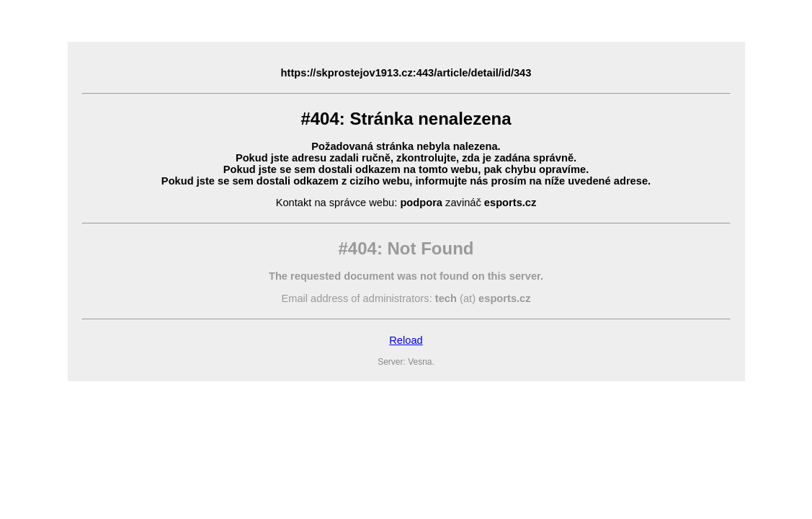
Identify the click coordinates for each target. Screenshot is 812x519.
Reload (406, 340)
